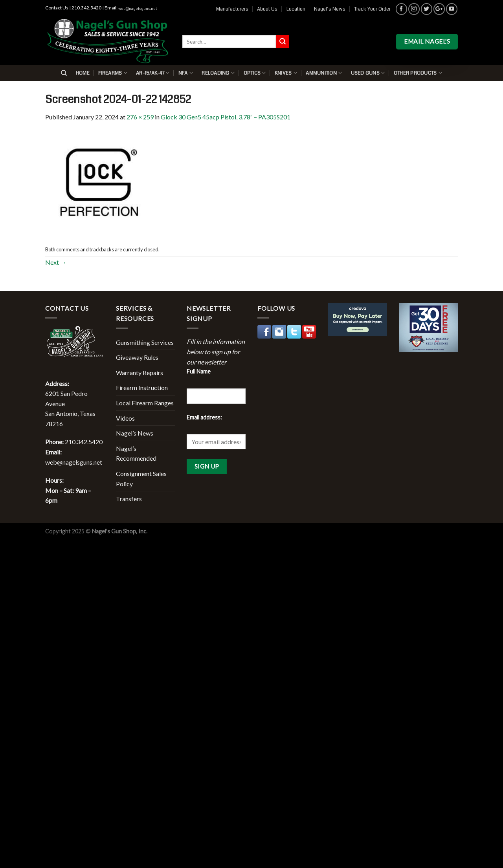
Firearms (113, 73)
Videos (125, 418)
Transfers (129, 499)
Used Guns (368, 73)
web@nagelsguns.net (138, 9)
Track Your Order (372, 9)
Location (296, 9)
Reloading (218, 73)
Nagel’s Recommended (136, 453)
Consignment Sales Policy (141, 479)
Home (83, 73)
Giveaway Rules (137, 357)
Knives (286, 73)
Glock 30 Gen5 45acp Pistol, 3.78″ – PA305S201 (226, 117)
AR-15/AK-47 (153, 73)
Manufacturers (232, 9)
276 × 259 (140, 117)
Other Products (418, 73)
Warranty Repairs (140, 373)
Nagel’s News (330, 9)
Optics (255, 73)
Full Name (199, 371)
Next (56, 262)
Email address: (204, 417)
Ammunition (324, 73)
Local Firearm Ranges (145, 403)
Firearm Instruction (142, 387)
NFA (186, 73)
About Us (267, 9)
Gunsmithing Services (145, 342)
